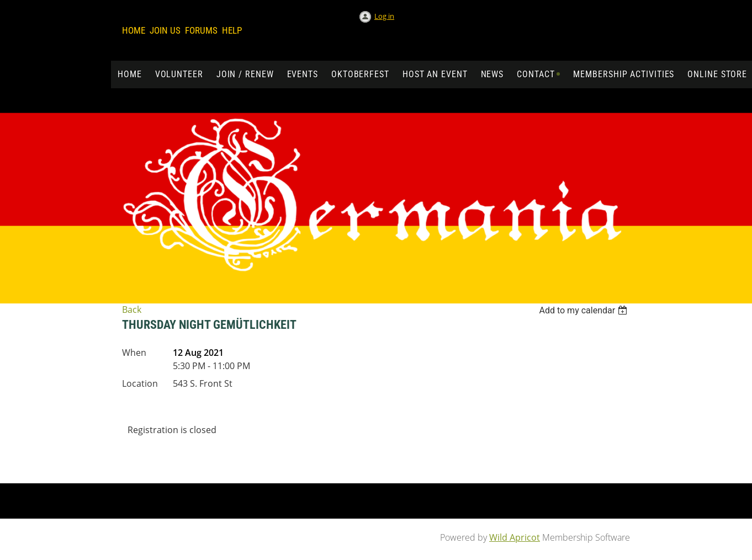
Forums (201, 30)
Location (140, 383)
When (134, 353)
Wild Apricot (515, 537)
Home (134, 30)
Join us (165, 30)
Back (132, 310)
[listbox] (584, 310)
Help (232, 30)
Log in (384, 16)
